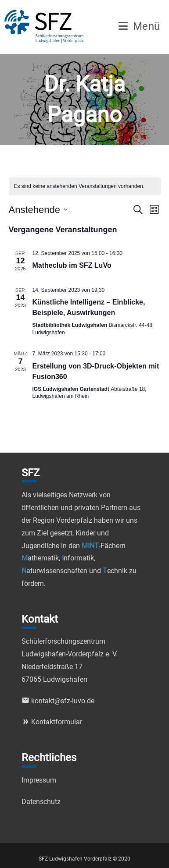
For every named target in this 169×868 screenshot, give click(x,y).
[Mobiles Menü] (139, 28)
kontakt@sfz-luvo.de (58, 701)
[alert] (85, 186)
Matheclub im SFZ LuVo (72, 265)
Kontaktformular (52, 722)
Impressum (39, 780)
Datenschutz (41, 802)
